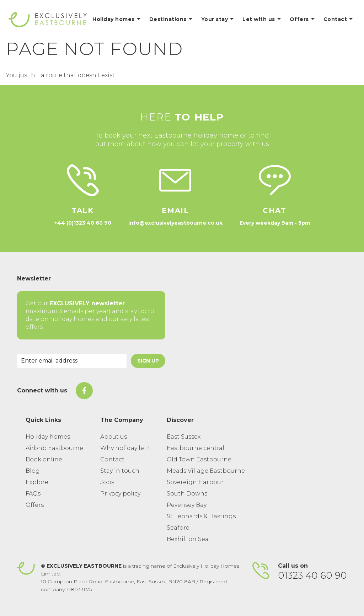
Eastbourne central (196, 448)
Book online (44, 459)
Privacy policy (120, 494)
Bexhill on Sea (188, 539)
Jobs (107, 482)
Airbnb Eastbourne (54, 448)
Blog (33, 471)
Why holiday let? (125, 448)
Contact (112, 459)
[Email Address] (72, 361)
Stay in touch (120, 471)
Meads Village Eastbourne (206, 471)
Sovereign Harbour (195, 482)
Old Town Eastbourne (199, 459)
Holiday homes (48, 437)
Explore (37, 482)
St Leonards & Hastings (201, 516)
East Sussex (184, 437)
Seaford (178, 528)
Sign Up (148, 361)
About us (114, 437)
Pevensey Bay (187, 505)
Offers (35, 505)
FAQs (33, 494)
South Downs (187, 494)
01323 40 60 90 (312, 575)
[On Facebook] (84, 391)
